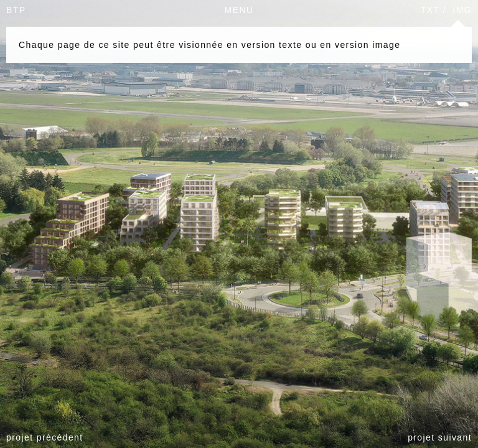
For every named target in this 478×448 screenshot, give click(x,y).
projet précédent (45, 437)
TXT (430, 10)
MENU (239, 10)
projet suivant (440, 437)
